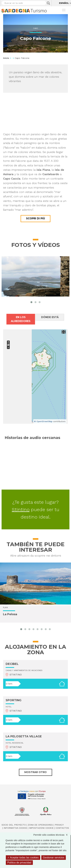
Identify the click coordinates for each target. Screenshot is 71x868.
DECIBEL (12, 664)
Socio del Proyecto (14, 825)
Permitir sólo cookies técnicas (52, 835)
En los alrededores (21, 319)
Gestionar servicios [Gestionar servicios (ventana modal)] (54, 858)
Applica (48, 3)
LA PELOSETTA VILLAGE (24, 736)
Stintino (21, 509)
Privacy (59, 825)
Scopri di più (35, 218)
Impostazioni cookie (41, 828)
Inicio (6, 58)
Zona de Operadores (40, 825)
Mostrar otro (35, 772)
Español (64, 3)
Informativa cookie (15, 828)
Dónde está (50, 317)
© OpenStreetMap (43, 421)
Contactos (62, 828)
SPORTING (14, 700)
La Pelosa (10, 614)
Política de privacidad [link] (19, 863)
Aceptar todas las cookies (23, 858)
